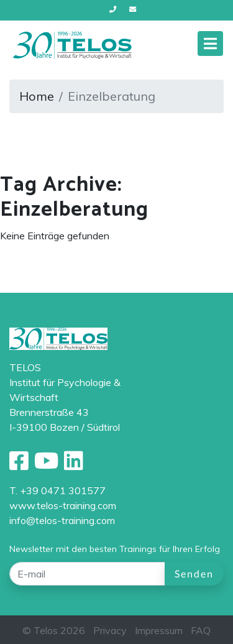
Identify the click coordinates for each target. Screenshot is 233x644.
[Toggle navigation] (210, 44)
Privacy (110, 630)
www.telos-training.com (63, 505)
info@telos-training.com (62, 520)
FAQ (201, 630)
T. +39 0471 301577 (57, 490)
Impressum (159, 630)
